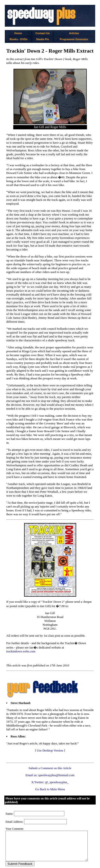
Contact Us (43, 33)
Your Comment (14, 817)
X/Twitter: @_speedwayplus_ (51, 770)
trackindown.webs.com (71, 640)
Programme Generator (76, 39)
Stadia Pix (43, 39)
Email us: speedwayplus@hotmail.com (51, 763)
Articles (76, 33)
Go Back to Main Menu (51, 778)
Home (18, 33)
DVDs (24, 39)
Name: (9, 802)
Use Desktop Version (51, 739)
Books (14, 39)
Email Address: (14, 810)
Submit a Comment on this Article (51, 756)
